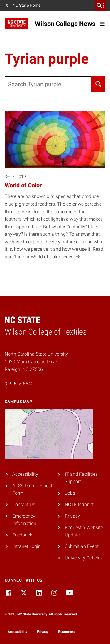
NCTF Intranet (79, 505)
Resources (66, 632)
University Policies (84, 558)
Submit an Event (82, 546)
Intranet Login (27, 546)
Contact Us (24, 505)
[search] (100, 5)
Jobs (70, 493)
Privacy (72, 516)
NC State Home (27, 5)
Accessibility (25, 474)
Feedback (22, 535)
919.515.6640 (19, 384)
